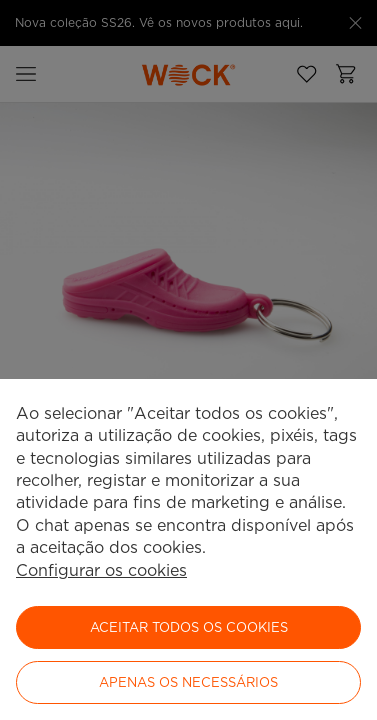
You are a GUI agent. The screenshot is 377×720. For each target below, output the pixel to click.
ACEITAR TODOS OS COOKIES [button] (189, 627)
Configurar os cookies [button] (101, 570)
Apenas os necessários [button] (188, 682)
